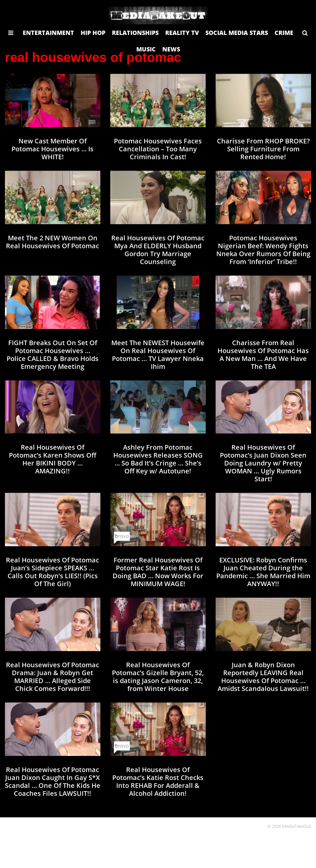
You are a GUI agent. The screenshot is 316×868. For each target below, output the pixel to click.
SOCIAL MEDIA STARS (237, 33)
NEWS (171, 49)
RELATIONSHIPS (135, 33)
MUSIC (146, 49)
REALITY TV (182, 33)
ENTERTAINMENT (48, 33)
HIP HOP (93, 33)
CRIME (284, 33)
